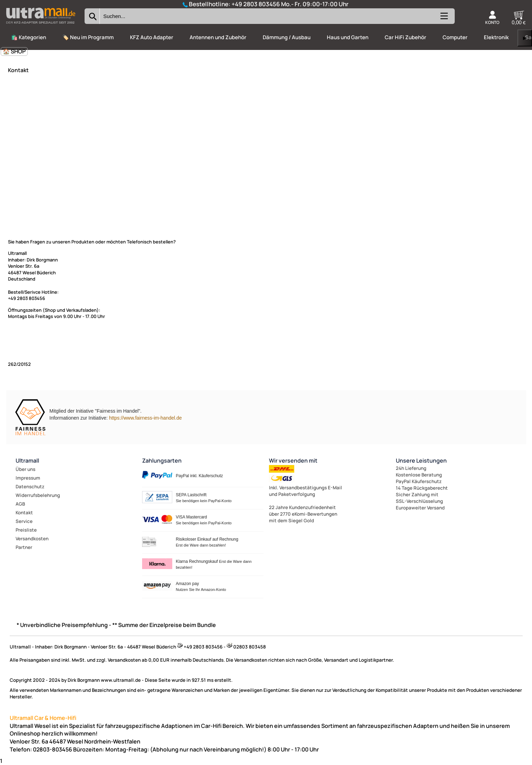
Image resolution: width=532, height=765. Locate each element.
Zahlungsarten (162, 461)
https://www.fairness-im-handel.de (145, 418)
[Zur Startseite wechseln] (41, 26)
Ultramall (27, 461)
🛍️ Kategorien (29, 37)
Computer (455, 37)
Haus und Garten (348, 37)
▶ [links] (525, 38)
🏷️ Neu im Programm (88, 37)
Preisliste (26, 530)
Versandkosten (32, 539)
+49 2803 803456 (256, 4)
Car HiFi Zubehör (405, 37)
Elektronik (496, 37)
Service (24, 521)
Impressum (28, 478)
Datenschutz (30, 487)
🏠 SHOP (14, 51)
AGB (20, 504)
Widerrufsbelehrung (38, 495)
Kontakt (24, 513)
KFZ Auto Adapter (152, 37)
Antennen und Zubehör (218, 37)
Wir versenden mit (293, 461)
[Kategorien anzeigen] (444, 19)
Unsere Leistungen (421, 461)
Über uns (25, 469)
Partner (24, 547)
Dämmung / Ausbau (287, 37)
